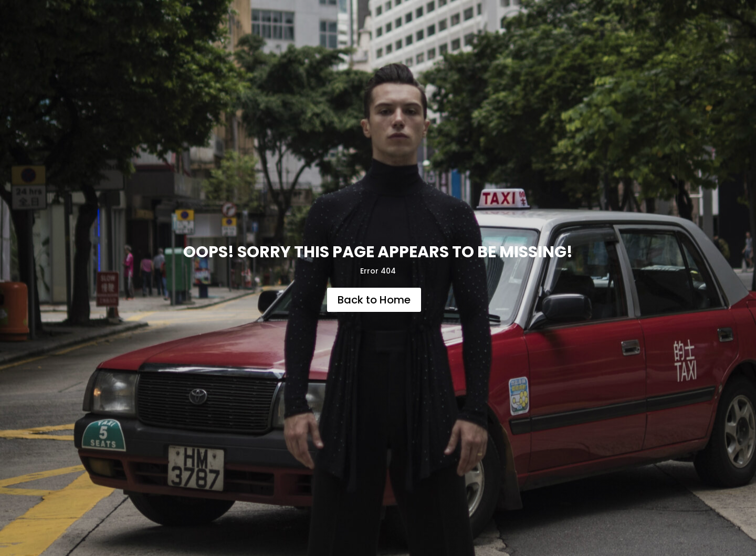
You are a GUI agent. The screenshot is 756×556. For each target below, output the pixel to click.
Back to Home (374, 300)
